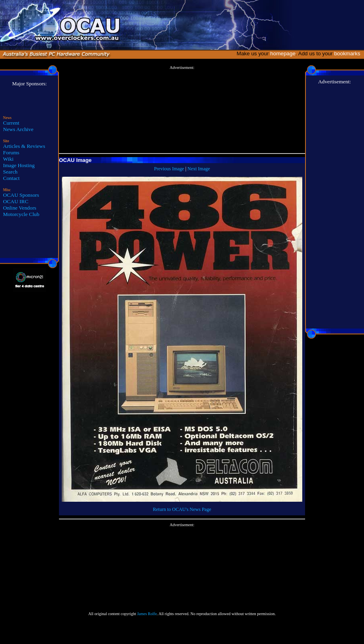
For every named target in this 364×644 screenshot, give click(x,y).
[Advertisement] (182, 110)
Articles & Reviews (24, 146)
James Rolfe (147, 614)
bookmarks (349, 53)
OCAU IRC (16, 201)
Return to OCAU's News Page (182, 509)
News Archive (18, 129)
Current (11, 123)
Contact (11, 178)
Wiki (8, 159)
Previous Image (169, 169)
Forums (11, 152)
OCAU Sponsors (21, 195)
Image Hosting (19, 165)
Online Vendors (20, 208)
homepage (283, 53)
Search (10, 172)
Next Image (199, 169)
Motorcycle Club (21, 214)
